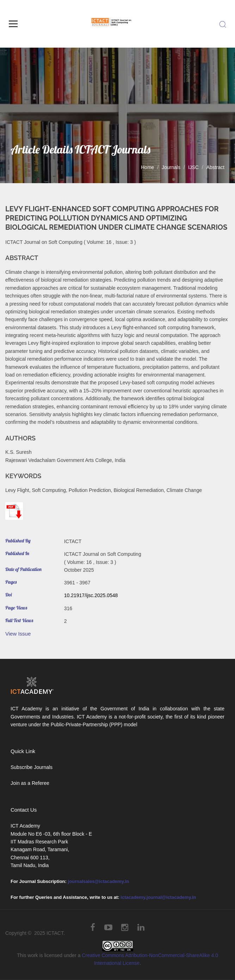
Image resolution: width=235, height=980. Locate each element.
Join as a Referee (30, 783)
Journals (171, 167)
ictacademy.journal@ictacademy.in (158, 897)
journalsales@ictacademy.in (99, 881)
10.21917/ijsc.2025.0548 (91, 595)
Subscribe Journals (32, 767)
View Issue (18, 634)
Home (147, 167)
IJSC (193, 167)
